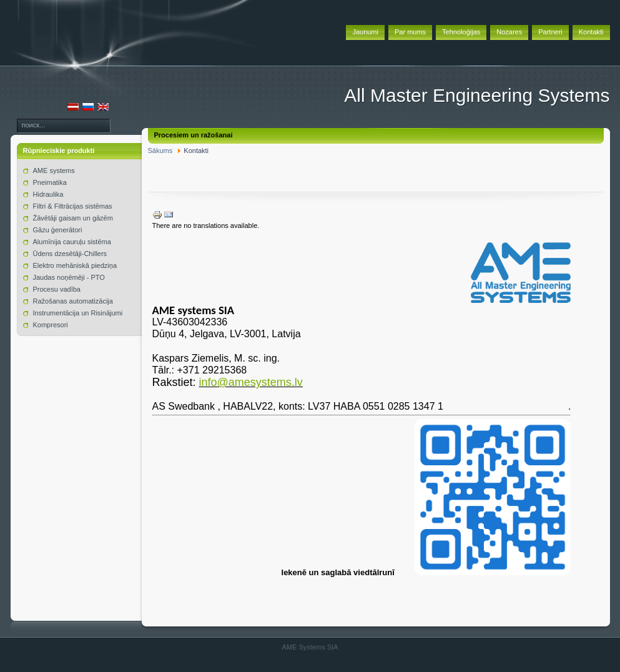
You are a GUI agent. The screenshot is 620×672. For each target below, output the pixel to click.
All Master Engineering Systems (477, 95)
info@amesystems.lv (251, 382)
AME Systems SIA (310, 647)
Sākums (160, 151)
